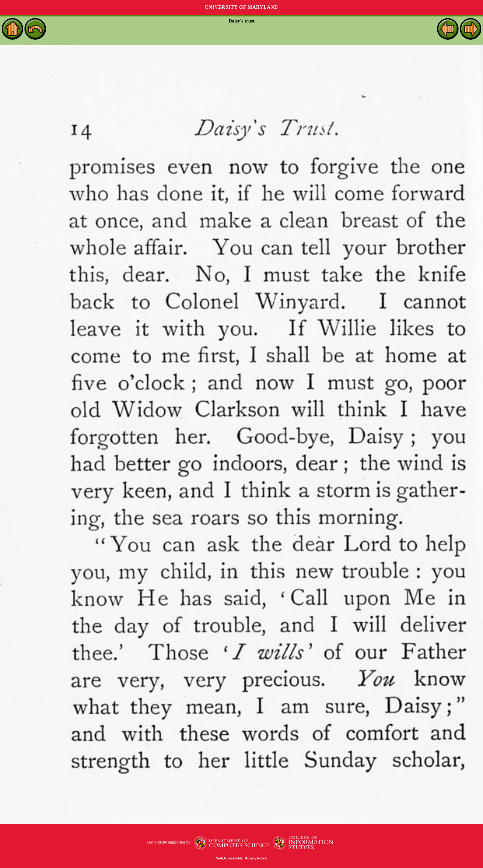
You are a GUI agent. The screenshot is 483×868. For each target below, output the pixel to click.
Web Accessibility (229, 858)
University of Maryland (241, 7)
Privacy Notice (256, 858)
